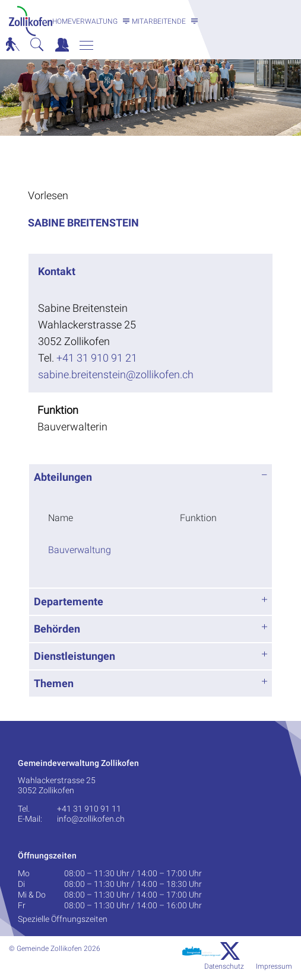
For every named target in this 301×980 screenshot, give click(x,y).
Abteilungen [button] (63, 477)
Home (62, 21)
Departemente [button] (69, 601)
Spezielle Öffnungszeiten (63, 919)
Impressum (274, 966)
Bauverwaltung (80, 550)
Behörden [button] (57, 629)
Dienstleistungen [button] (75, 656)
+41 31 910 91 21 (97, 358)
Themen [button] (54, 683)
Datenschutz (224, 966)
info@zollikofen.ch (91, 819)
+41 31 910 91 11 (89, 809)
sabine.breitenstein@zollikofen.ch (116, 374)
